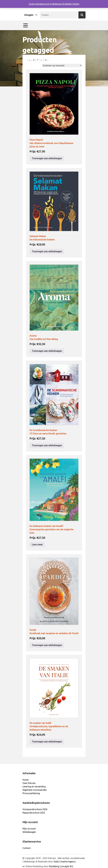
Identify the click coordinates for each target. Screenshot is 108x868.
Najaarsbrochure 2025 (34, 813)
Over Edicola (29, 783)
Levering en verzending (34, 786)
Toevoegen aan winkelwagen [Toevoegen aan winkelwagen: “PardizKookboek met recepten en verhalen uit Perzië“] (47, 645)
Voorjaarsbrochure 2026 (35, 809)
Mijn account (29, 829)
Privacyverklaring (31, 793)
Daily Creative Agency (65, 862)
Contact (27, 848)
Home (25, 68)
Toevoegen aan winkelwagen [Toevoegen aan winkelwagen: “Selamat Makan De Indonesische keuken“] (47, 251)
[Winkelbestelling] (62, 65)
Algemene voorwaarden (35, 790)
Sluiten (76, 4)
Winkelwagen (29, 832)
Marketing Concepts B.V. (61, 866)
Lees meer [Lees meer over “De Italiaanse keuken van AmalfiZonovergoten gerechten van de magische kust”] (37, 545)
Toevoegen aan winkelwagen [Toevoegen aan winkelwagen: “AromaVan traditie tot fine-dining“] (47, 351)
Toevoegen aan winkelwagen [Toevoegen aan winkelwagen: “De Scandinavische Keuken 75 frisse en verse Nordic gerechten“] (47, 445)
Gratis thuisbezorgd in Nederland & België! (51, 4)
